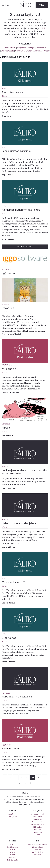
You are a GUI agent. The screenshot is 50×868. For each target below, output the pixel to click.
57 (44, 777)
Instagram (12, 817)
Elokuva (5, 467)
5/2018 (5, 527)
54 (27, 777)
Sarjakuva (21, 48)
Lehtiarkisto (12, 860)
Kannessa (6, 304)
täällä (43, 28)
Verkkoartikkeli (10, 48)
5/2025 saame (13, 847)
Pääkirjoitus (41, 48)
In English (28, 51)
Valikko (5, 5)
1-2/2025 (13, 857)
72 (25, 783)
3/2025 (12, 855)
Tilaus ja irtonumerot (37, 844)
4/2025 (12, 852)
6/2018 (5, 96)
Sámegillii (31, 48)
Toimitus (38, 850)
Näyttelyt (19, 51)
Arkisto (47, 51)
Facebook (12, 814)
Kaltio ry (37, 855)
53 (21, 777)
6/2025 (12, 844)
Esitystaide (38, 51)
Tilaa (42, 5)
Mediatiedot (37, 852)
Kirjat (4, 88)
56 (39, 777)
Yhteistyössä (7, 269)
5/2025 (12, 850)
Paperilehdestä (8, 51)
